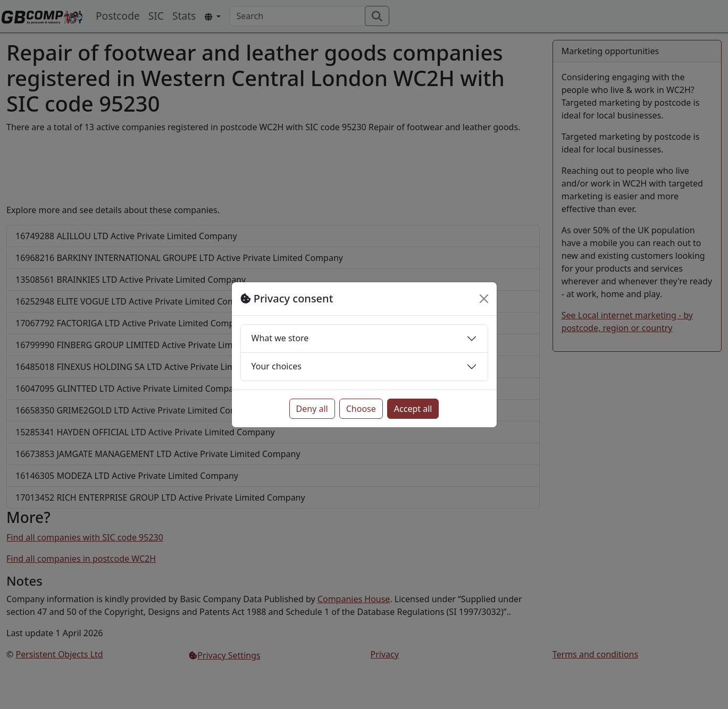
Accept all (413, 409)
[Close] (484, 299)
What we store (280, 338)
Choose (361, 409)
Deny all (312, 409)
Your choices (277, 366)
